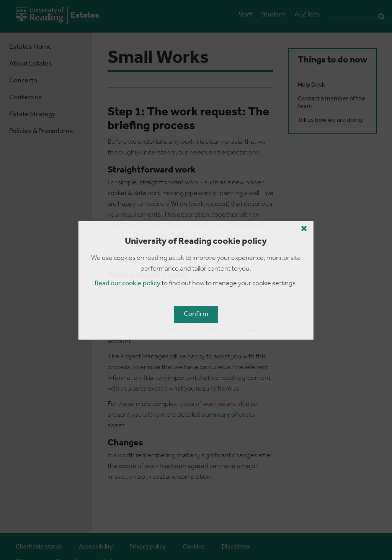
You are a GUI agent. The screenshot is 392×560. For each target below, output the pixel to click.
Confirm (196, 314)
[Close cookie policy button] (304, 228)
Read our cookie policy (127, 283)
